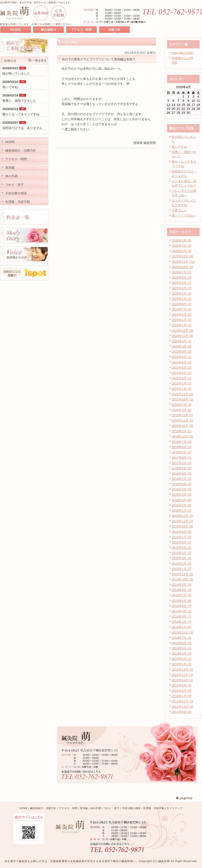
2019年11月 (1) (182, 421)
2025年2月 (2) (182, 294)
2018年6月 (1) (182, 447)
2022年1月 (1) (182, 389)
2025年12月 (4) (182, 256)
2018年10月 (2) (182, 437)
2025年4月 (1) (182, 283)
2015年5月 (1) (182, 548)
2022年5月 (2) (182, 368)
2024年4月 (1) (182, 320)
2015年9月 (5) (182, 532)
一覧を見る (39, 60)
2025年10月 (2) (182, 267)
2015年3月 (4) (182, 558)
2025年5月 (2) (182, 278)
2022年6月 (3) (182, 362)
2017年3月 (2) (182, 463)
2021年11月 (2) (182, 394)
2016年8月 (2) (182, 474)
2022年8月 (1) (182, 357)
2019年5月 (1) (182, 431)
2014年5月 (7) (182, 606)
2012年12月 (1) (182, 670)
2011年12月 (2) (182, 701)
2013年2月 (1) (182, 659)
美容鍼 (84, 808)
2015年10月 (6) (182, 526)
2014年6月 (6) (182, 601)
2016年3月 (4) (182, 500)
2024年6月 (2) (182, 315)
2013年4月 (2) (182, 654)
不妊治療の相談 (131, 808)
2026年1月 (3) (182, 251)
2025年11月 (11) (183, 262)
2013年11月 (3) (182, 633)
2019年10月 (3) (182, 426)
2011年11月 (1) (182, 707)
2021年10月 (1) (182, 399)
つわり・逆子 (112, 808)
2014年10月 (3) (182, 579)
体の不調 (96, 808)
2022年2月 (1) (182, 383)
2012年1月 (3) (182, 696)
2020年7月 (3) (182, 405)
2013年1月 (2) (182, 664)
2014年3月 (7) (182, 617)
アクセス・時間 (68, 808)
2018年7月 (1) (182, 442)
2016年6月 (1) (182, 484)
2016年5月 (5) (182, 489)
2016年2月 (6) (182, 505)
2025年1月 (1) (182, 299)
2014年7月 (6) (182, 595)
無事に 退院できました (19, 101)
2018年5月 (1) (182, 452)
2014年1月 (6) (182, 627)
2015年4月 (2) (182, 553)
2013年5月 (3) (182, 648)
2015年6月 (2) (182, 542)
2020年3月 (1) (182, 410)
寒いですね (179, 147)
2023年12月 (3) (182, 331)
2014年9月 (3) (182, 585)
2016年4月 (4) (182, 495)
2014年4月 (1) (182, 611)
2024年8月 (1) (182, 304)
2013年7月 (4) (182, 638)
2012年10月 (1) (182, 680)
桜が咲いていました (16, 73)
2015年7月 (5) (182, 537)
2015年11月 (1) (182, 521)
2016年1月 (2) (182, 511)
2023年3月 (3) (182, 346)
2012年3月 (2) (182, 691)
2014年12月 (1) (182, 574)
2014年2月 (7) (182, 622)
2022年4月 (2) (182, 373)
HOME (23, 808)
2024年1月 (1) (182, 325)
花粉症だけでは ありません (22, 128)
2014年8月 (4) (182, 590)
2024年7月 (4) (182, 309)
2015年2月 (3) (182, 564)
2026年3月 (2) (182, 241)
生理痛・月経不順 (154, 808)
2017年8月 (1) (182, 458)
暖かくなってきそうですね (21, 114)
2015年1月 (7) (182, 569)
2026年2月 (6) (182, 246)
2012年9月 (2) (182, 685)
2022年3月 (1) (182, 378)
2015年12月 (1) (182, 516)
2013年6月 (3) (182, 643)
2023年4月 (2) (182, 341)
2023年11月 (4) (182, 336)
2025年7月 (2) (182, 272)
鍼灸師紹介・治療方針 (43, 808)
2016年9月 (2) (182, 468)
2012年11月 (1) (182, 675)
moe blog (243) (182, 53)
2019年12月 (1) (182, 415)
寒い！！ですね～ (184, 216)
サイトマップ (175, 808)
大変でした (179, 210)
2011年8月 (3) (182, 712)
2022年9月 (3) (182, 352)
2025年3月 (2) (182, 288)
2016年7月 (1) (182, 479)
